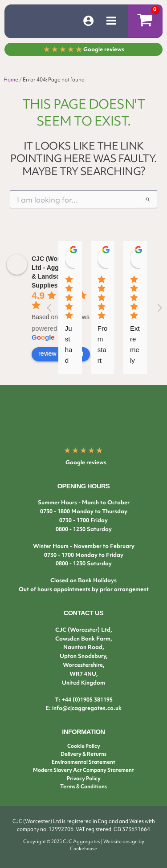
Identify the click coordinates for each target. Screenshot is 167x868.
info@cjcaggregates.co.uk (87, 708)
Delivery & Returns (83, 754)
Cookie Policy (84, 746)
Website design (120, 841)
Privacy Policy (84, 779)
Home (11, 80)
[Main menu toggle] (111, 21)
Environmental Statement (83, 762)
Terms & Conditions (83, 787)
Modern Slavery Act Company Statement (83, 770)
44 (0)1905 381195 (89, 700)
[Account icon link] (88, 21)
